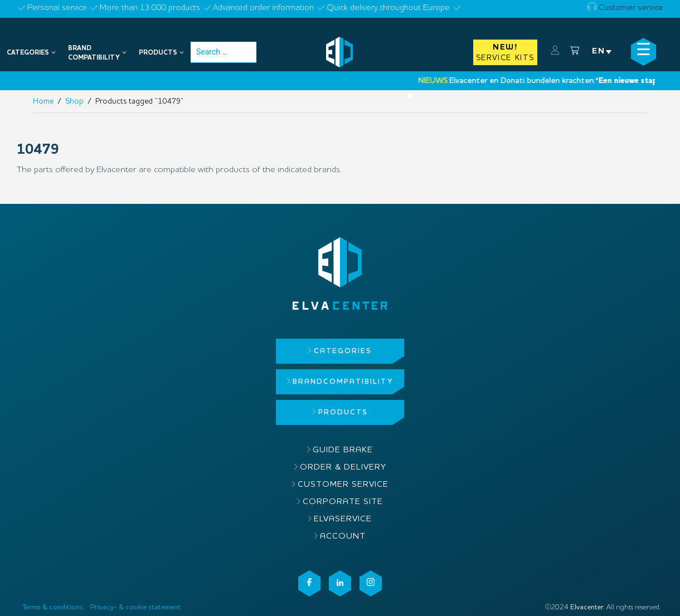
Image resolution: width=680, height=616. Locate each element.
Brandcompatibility (343, 382)
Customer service (625, 8)
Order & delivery (343, 468)
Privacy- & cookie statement (135, 607)
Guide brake (343, 450)
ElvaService (343, 519)
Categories (343, 351)
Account (343, 537)
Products (343, 412)
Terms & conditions (53, 607)
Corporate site (343, 502)
